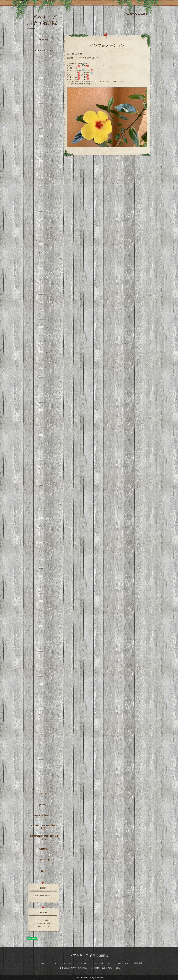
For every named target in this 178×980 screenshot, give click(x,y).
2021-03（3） (44, 584)
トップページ (43, 40)
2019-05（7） (44, 767)
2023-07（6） (44, 352)
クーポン (43, 805)
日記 (43, 871)
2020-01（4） (44, 701)
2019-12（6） (44, 709)
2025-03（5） (44, 186)
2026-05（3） (44, 70)
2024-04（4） (44, 277)
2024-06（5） (44, 261)
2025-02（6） (44, 194)
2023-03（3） (44, 385)
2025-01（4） (44, 202)
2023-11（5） (44, 319)
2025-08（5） (44, 144)
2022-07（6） (44, 452)
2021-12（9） (44, 510)
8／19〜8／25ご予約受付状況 (83, 58)
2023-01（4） (44, 402)
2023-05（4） (44, 369)
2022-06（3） (44, 460)
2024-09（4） (44, 236)
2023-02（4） (44, 393)
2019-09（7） (44, 734)
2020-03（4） (44, 684)
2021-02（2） (44, 593)
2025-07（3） (44, 153)
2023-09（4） (44, 335)
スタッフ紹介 (44, 860)
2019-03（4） (44, 784)
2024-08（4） (44, 244)
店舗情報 (43, 849)
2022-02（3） (44, 493)
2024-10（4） (44, 227)
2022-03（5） (44, 485)
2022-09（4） (44, 435)
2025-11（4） (44, 119)
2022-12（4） (44, 410)
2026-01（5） (44, 103)
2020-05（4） (44, 667)
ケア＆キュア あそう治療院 (89, 955)
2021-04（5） (44, 576)
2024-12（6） (44, 211)
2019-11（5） (44, 717)
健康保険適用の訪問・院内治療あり (44, 838)
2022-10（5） (44, 427)
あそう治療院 (84, 978)
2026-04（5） (44, 78)
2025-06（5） (44, 161)
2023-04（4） (44, 377)
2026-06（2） (44, 61)
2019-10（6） (44, 726)
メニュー (44, 793)
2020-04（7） (44, 676)
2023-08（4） (44, 344)
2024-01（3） (44, 302)
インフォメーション (44, 50)
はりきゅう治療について (44, 815)
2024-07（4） (44, 252)
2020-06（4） (44, 659)
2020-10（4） (44, 626)
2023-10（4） (44, 327)
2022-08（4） (44, 443)
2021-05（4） (44, 568)
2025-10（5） (44, 128)
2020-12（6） (44, 609)
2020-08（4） (44, 643)
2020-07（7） (44, 651)
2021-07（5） (44, 551)
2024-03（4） (44, 286)
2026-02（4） (44, 95)
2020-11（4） (44, 618)
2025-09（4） (44, 136)
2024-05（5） (44, 269)
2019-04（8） (44, 775)
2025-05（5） (44, 169)
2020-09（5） (44, 634)
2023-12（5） (44, 310)
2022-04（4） (44, 476)
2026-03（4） (44, 86)
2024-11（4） (44, 219)
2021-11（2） (44, 518)
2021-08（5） (44, 543)
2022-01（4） (44, 501)
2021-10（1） (44, 526)
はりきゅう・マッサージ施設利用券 (43, 827)
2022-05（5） (44, 468)
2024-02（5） (44, 294)
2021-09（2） (44, 535)
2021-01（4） (44, 601)
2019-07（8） (44, 750)
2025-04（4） (44, 178)
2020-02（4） (44, 692)
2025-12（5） (44, 111)
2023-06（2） (44, 360)
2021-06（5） (44, 560)
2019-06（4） (44, 759)
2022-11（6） (44, 418)
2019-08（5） (44, 742)
